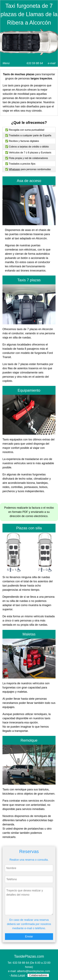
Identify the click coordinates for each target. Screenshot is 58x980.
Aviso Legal (18, 975)
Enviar (29, 936)
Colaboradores (38, 975)
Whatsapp (14, 169)
